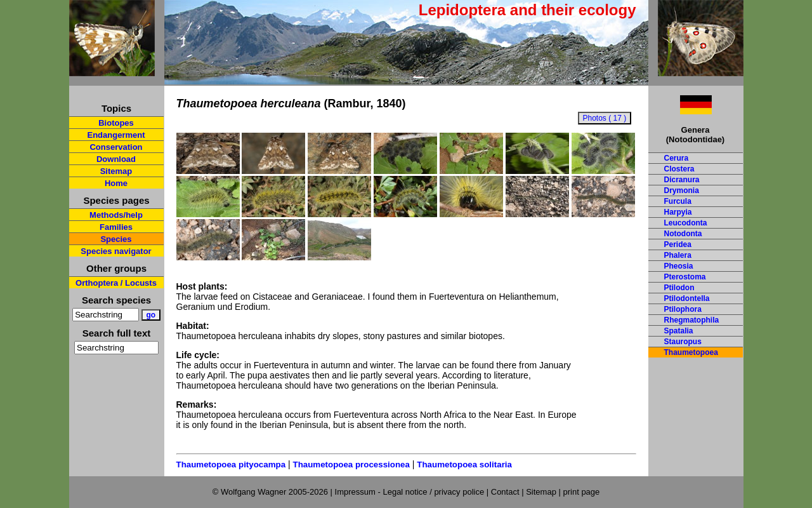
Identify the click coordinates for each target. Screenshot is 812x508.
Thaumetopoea (691, 352)
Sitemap (116, 171)
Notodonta (683, 234)
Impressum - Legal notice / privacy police (411, 492)
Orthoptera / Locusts (116, 283)
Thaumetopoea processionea (351, 465)
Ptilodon (679, 288)
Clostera (679, 169)
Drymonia (682, 190)
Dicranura (682, 180)
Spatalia (679, 331)
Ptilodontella (687, 298)
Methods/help (116, 215)
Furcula (678, 201)
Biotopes (116, 123)
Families (116, 227)
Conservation (116, 147)
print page (581, 492)
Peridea (678, 244)
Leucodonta (686, 223)
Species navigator (116, 251)
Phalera (678, 255)
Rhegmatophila (692, 320)
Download (116, 159)
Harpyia (678, 212)
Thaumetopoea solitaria (464, 465)
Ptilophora (683, 309)
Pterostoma (685, 277)
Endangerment (116, 135)
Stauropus (683, 342)
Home (116, 183)
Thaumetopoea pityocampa (231, 465)
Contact (505, 492)
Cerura (677, 158)
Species (116, 239)
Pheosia (679, 266)
